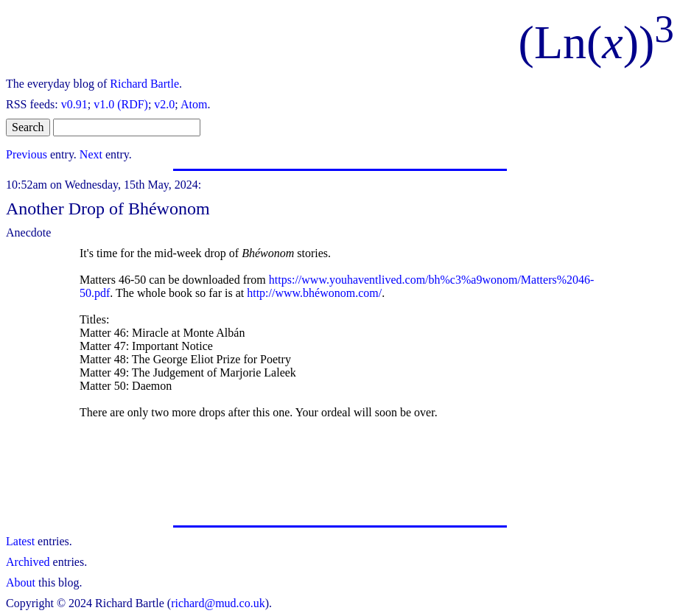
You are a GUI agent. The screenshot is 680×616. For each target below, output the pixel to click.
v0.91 (74, 104)
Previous (27, 154)
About (21, 582)
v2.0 (164, 104)
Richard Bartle (144, 84)
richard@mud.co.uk (218, 603)
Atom (194, 104)
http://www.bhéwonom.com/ (314, 293)
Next (91, 154)
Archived (28, 562)
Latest (20, 541)
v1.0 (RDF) (121, 104)
